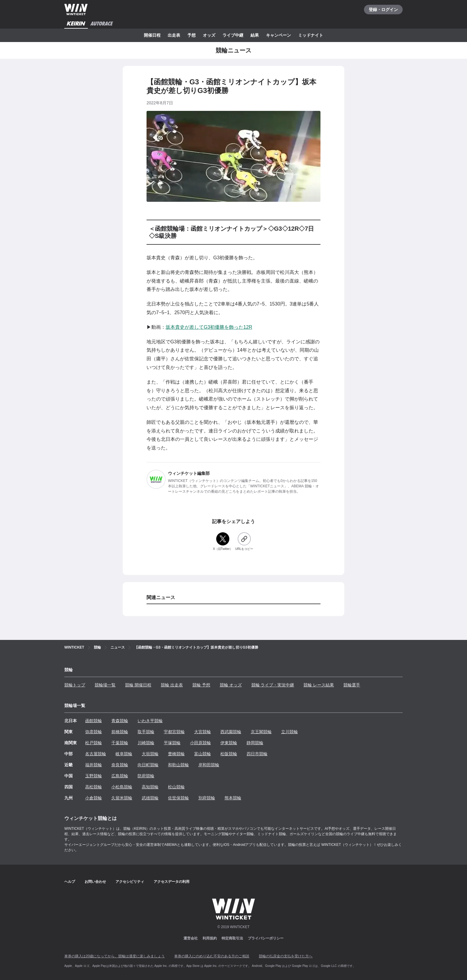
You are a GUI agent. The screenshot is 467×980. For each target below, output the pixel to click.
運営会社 (191, 938)
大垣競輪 (150, 754)
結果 (255, 35)
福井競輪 (94, 765)
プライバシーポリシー (266, 938)
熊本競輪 (233, 798)
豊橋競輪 (176, 754)
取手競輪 (146, 732)
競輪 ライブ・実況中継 (273, 685)
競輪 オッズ (231, 685)
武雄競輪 (150, 798)
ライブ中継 (233, 35)
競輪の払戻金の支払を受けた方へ (286, 956)
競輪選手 (352, 685)
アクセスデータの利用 (172, 882)
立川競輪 (289, 732)
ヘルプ (70, 882)
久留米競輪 (122, 798)
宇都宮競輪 (174, 732)
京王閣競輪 (261, 732)
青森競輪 (120, 721)
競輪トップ (75, 685)
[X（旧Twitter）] (223, 542)
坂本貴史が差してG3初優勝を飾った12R (209, 327)
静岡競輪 (255, 743)
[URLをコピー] (244, 542)
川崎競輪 (146, 743)
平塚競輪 (172, 743)
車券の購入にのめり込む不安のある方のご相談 (212, 956)
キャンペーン (278, 35)
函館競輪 (94, 721)
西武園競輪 (231, 732)
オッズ (209, 35)
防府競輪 (146, 776)
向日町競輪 (148, 765)
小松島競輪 (122, 787)
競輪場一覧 (105, 685)
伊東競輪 (229, 743)
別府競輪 (207, 798)
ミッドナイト (311, 35)
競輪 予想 (201, 685)
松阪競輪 (229, 754)
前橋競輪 (120, 732)
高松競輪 (94, 787)
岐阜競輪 (124, 754)
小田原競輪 (200, 743)
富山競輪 (203, 754)
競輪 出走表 (172, 685)
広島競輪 (120, 776)
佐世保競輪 (178, 798)
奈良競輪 (120, 765)
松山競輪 (176, 787)
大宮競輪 (203, 732)
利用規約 (210, 938)
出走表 (174, 35)
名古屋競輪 (96, 754)
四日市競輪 (257, 754)
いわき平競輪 (150, 721)
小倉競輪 (94, 798)
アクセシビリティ (130, 882)
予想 (192, 35)
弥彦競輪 (94, 732)
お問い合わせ (95, 882)
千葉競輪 (120, 743)
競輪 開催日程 (138, 685)
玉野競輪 (94, 776)
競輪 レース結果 (319, 685)
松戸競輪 (94, 743)
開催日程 (152, 35)
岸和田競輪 (209, 765)
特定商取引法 (232, 938)
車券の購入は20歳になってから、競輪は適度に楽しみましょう (115, 956)
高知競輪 (150, 787)
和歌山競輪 (178, 765)
